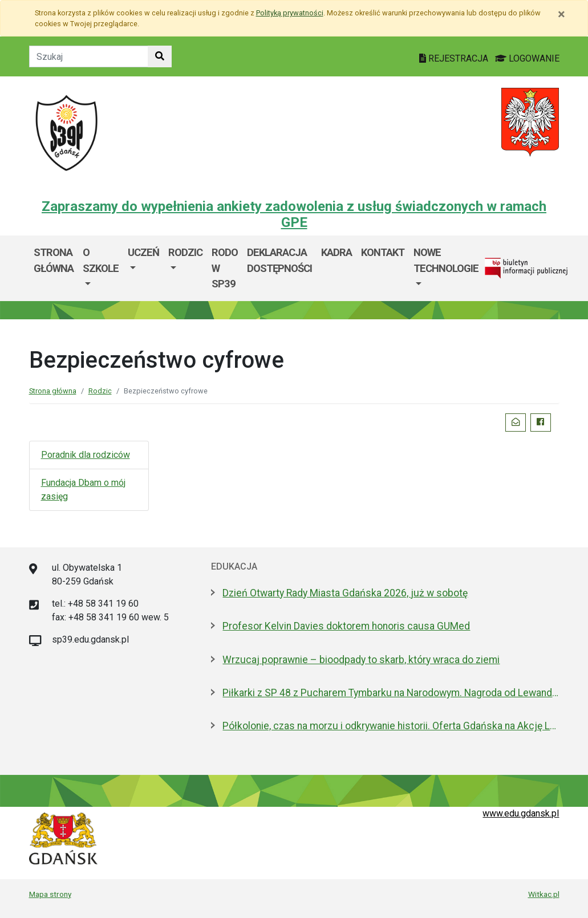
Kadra (336, 252)
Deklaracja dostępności (279, 260)
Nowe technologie (446, 260)
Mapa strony (50, 894)
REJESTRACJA (455, 58)
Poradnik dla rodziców (86, 455)
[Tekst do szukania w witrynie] (89, 56)
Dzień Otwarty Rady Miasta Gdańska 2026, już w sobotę (345, 593)
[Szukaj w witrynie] (160, 56)
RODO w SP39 (225, 268)
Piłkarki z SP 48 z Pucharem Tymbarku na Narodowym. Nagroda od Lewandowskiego (391, 693)
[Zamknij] (561, 14)
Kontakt (383, 252)
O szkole (101, 260)
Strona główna (54, 260)
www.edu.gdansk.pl (521, 813)
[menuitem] (101, 268)
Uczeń (143, 252)
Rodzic (185, 252)
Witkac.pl (544, 894)
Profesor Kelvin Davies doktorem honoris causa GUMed (346, 626)
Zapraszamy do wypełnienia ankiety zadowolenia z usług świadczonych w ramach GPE (294, 215)
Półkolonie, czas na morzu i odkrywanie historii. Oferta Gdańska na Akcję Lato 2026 (391, 726)
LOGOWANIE (527, 58)
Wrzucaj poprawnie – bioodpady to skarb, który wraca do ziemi (361, 660)
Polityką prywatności (290, 13)
